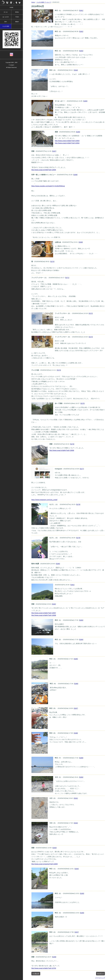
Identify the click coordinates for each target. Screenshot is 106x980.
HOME (12, 7)
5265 (85, 101)
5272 (91, 313)
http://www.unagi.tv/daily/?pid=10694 (67, 143)
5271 (67, 278)
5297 (77, 932)
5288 (76, 733)
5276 (72, 444)
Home (33, 2)
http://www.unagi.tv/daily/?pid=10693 (67, 141)
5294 (77, 869)
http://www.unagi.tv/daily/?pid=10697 (44, 613)
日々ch (6, 12)
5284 (81, 640)
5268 (75, 175)
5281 (72, 585)
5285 (76, 659)
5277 (82, 469)
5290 (81, 777)
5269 (81, 242)
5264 (76, 70)
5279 (78, 538)
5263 (81, 51)
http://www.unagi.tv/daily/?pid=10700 (44, 968)
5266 (78, 132)
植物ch (17, 22)
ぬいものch (6, 17)
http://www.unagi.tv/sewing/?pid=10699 (44, 864)
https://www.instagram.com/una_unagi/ (44, 500)
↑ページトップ (100, 978)
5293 (54, 848)
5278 (78, 504)
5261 (81, 10)
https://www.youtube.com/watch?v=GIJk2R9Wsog (48, 186)
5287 (76, 708)
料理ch (17, 12)
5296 (82, 913)
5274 (59, 370)
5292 (76, 823)
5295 (82, 893)
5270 (52, 262)
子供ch (17, 17)
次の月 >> (100, 974)
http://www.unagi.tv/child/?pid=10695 (44, 170)
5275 (82, 403)
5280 (58, 564)
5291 (76, 798)
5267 (54, 151)
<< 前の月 (36, 974)
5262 (81, 31)
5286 (76, 684)
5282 (54, 604)
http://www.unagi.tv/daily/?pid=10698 (44, 615)
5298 (54, 957)
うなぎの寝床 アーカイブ (44, 2)
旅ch (6, 22)
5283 (81, 620)
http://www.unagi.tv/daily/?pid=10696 (62, 450)
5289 (81, 758)
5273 (91, 337)
